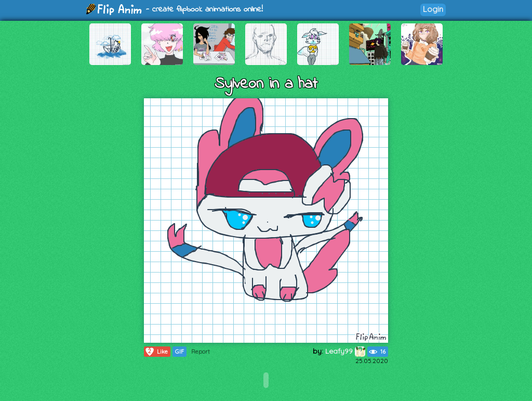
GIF (179, 352)
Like (156, 352)
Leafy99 (345, 351)
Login (433, 9)
